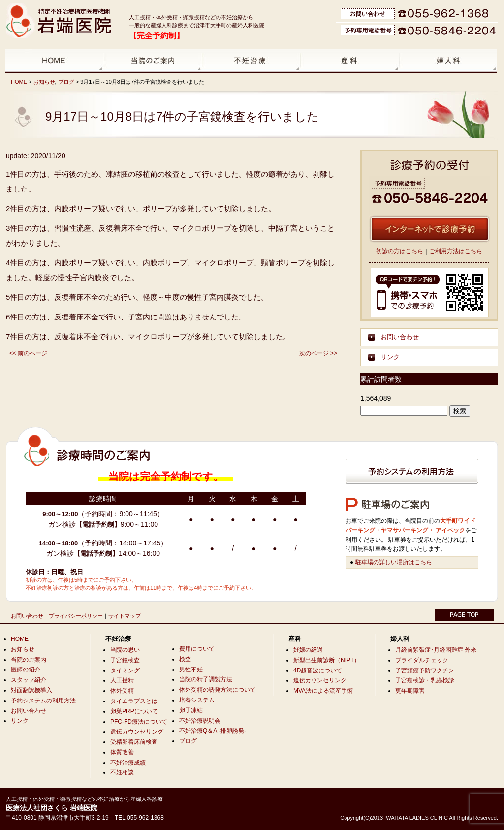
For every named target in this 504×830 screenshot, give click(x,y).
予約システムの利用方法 (43, 701)
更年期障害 (410, 691)
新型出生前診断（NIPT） (327, 660)
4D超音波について (318, 670)
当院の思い (125, 650)
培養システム (197, 700)
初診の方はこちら (400, 251)
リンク (390, 357)
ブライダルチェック (422, 660)
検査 (185, 659)
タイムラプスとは (134, 701)
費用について (197, 649)
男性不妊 (191, 670)
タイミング (125, 670)
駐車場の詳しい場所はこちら (394, 562)
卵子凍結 (191, 710)
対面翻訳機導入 (31, 690)
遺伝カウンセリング (137, 732)
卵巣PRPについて (134, 711)
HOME (19, 82)
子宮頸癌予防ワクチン (425, 670)
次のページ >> (318, 353)
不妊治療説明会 (200, 721)
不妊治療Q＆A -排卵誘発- (213, 731)
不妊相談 (122, 772)
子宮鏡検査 (125, 660)
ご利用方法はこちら (456, 251)
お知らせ (44, 82)
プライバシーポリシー (76, 616)
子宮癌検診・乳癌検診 (425, 680)
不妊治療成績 (128, 763)
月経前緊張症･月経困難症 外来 (436, 650)
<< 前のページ (28, 353)
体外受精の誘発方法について (218, 690)
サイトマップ (125, 616)
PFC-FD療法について (139, 722)
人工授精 (122, 680)
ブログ (66, 82)
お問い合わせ (400, 337)
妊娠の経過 (308, 650)
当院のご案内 (29, 660)
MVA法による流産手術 (323, 691)
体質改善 (122, 752)
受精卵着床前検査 (134, 742)
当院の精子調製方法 (206, 679)
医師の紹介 (26, 670)
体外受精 (122, 691)
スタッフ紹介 (29, 680)
